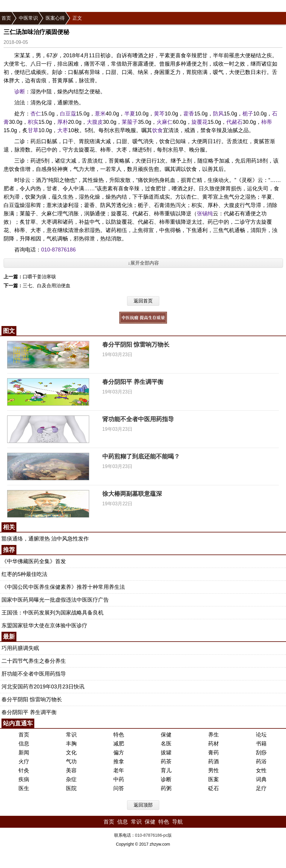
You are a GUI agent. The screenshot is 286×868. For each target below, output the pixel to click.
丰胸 (71, 744)
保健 (166, 735)
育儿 (166, 770)
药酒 (214, 762)
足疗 (261, 788)
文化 (71, 753)
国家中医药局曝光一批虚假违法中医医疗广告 (55, 600)
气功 (71, 762)
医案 (214, 779)
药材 (214, 744)
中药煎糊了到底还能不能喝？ (141, 456)
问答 (119, 788)
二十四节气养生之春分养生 (34, 661)
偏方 (119, 753)
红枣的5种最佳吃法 (24, 574)
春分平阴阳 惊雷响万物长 (136, 345)
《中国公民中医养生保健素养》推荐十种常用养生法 (63, 587)
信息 (24, 744)
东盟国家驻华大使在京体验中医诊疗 (44, 625)
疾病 (24, 779)
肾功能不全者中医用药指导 (138, 419)
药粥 (166, 788)
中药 (119, 779)
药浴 (261, 762)
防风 (218, 114)
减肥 (119, 744)
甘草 (33, 130)
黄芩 (159, 114)
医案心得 (55, 18)
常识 (71, 735)
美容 (71, 770)
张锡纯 (205, 214)
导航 (177, 822)
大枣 (63, 130)
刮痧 (261, 753)
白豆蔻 (68, 114)
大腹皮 (95, 122)
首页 (6, 18)
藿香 (189, 114)
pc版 (168, 835)
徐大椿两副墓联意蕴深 (132, 494)
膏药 (214, 753)
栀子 (248, 114)
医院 (71, 788)
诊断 (20, 92)
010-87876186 (58, 250)
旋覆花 (200, 122)
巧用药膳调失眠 (20, 648)
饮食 (157, 130)
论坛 (261, 735)
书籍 (261, 744)
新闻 (24, 753)
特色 (119, 735)
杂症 (71, 779)
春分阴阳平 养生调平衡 (133, 382)
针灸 (24, 770)
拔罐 (166, 753)
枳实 (33, 122)
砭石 (214, 788)
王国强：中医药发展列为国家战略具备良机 (52, 613)
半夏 (130, 114)
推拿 (119, 762)
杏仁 (36, 114)
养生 (214, 735)
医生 (24, 788)
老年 (119, 770)
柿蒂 (267, 122)
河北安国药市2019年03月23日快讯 (43, 687)
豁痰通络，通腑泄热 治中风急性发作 (45, 539)
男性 (214, 770)
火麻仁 (165, 122)
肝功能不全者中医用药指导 (34, 674)
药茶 (166, 762)
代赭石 (234, 122)
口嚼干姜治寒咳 (39, 277)
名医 (166, 744)
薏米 (100, 114)
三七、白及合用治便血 (47, 286)
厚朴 (63, 122)
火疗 (24, 762)
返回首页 (143, 301)
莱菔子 (130, 122)
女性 (261, 770)
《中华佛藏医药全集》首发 (34, 561)
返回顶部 (143, 805)
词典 (261, 779)
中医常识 (28, 18)
